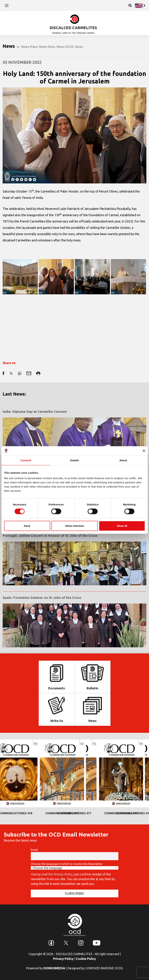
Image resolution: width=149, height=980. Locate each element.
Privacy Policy (63, 959)
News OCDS (65, 47)
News (79, 47)
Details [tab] (75, 460)
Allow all (122, 526)
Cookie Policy (86, 959)
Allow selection (74, 526)
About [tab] (123, 460)
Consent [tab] (26, 460)
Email (34, 850)
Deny (27, 526)
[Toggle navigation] (7, 5)
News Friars (29, 47)
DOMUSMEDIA (54, 968)
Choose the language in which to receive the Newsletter (67, 864)
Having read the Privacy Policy (52, 874)
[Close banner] (144, 451)
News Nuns (47, 47)
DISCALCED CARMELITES (73, 28)
